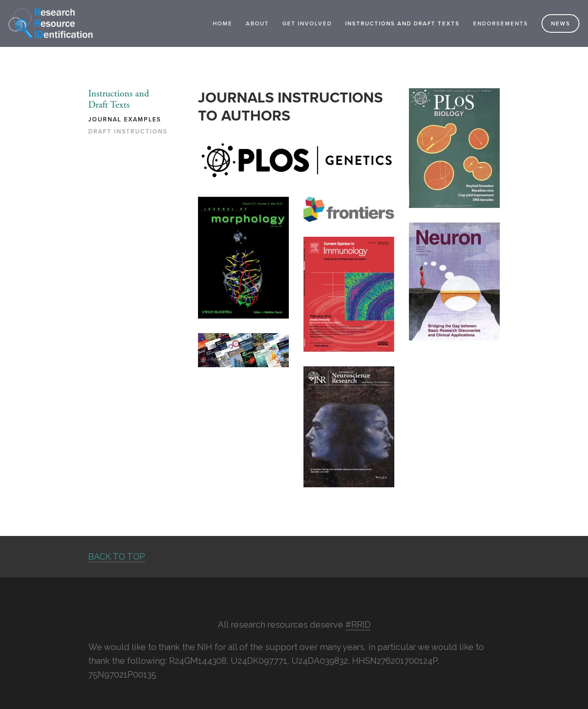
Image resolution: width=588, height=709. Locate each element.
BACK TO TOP (117, 557)
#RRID (358, 625)
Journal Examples (125, 120)
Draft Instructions (128, 132)
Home (223, 23)
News (561, 23)
